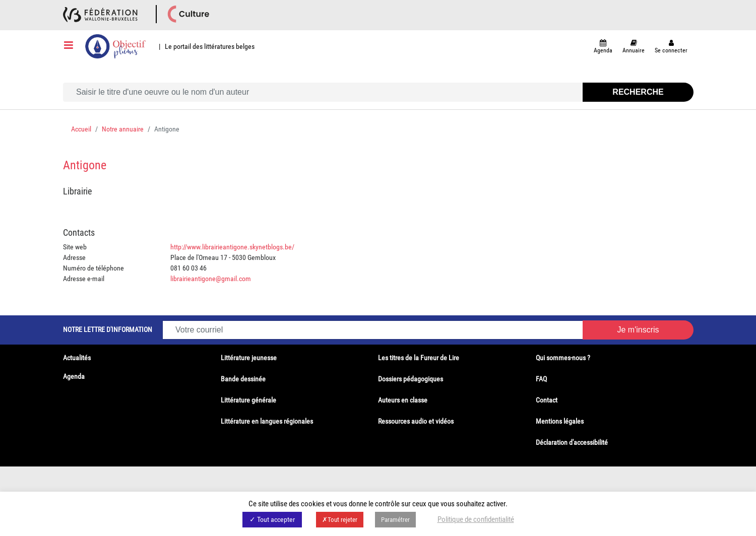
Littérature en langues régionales (267, 421)
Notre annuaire (123, 129)
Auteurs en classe (403, 400)
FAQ (541, 379)
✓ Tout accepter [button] (272, 519)
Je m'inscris (638, 330)
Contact (547, 400)
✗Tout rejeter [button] (340, 520)
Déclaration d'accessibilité (572, 442)
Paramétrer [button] (395, 520)
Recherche (638, 92)
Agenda (74, 376)
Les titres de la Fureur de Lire (419, 358)
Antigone (85, 165)
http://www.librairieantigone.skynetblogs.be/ (232, 247)
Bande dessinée (243, 379)
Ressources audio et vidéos (416, 421)
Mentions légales (560, 421)
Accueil (81, 129)
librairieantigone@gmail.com (211, 279)
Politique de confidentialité (476, 519)
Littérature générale (248, 400)
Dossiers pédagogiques (411, 379)
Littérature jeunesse (249, 358)
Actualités (77, 358)
